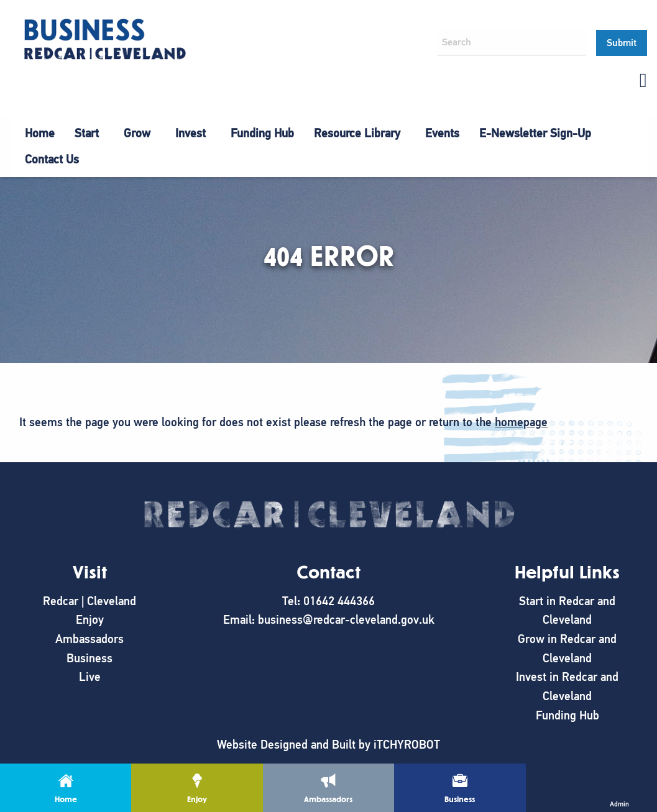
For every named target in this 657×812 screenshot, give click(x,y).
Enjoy (90, 620)
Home (40, 133)
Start (87, 133)
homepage (521, 422)
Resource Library (357, 133)
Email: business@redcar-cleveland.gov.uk (329, 620)
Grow (137, 133)
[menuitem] (40, 134)
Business (90, 658)
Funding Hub (262, 133)
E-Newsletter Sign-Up (535, 133)
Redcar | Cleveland (90, 601)
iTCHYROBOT (407, 745)
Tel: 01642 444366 (328, 601)
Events (442, 133)
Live (90, 677)
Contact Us (52, 159)
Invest (191, 133)
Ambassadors (90, 639)
